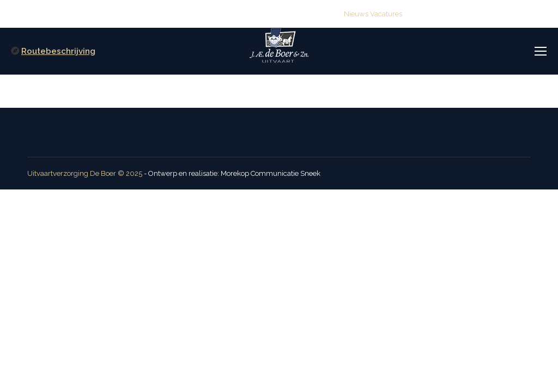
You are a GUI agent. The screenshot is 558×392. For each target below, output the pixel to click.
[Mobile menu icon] (541, 51)
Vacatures (386, 14)
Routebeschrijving (58, 51)
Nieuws (356, 14)
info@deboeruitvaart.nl (296, 14)
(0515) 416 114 (216, 14)
